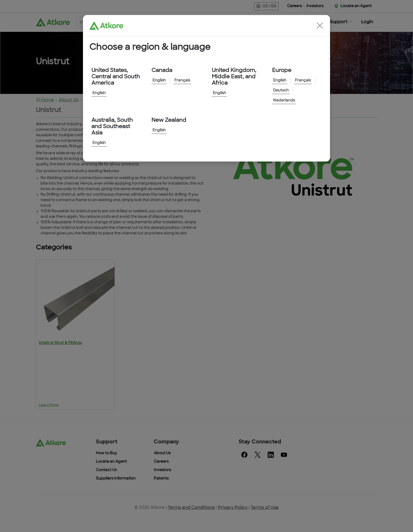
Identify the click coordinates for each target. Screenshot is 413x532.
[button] (320, 26)
